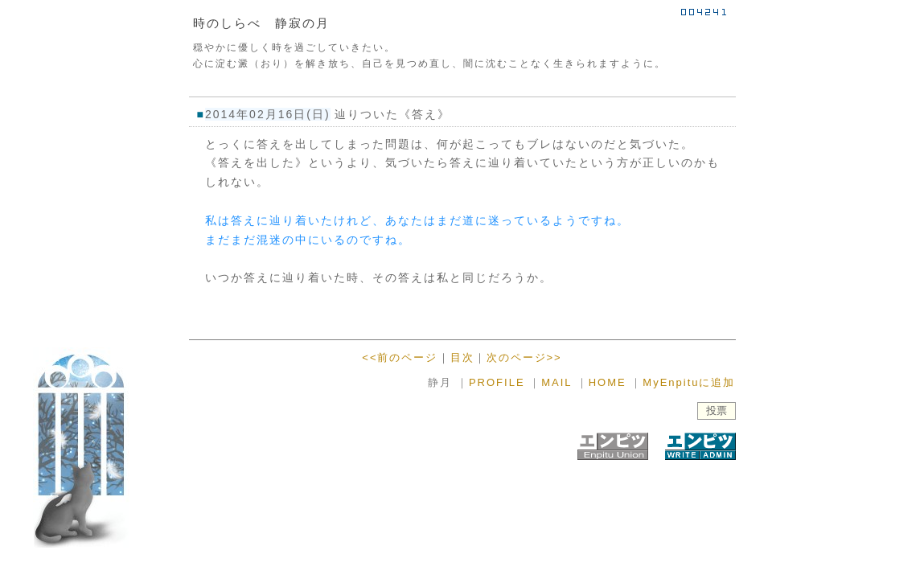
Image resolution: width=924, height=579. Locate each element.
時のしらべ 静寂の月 (261, 23)
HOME (608, 382)
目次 (462, 357)
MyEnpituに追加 (689, 382)
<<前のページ (400, 357)
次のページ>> (524, 357)
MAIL (556, 382)
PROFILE (497, 382)
